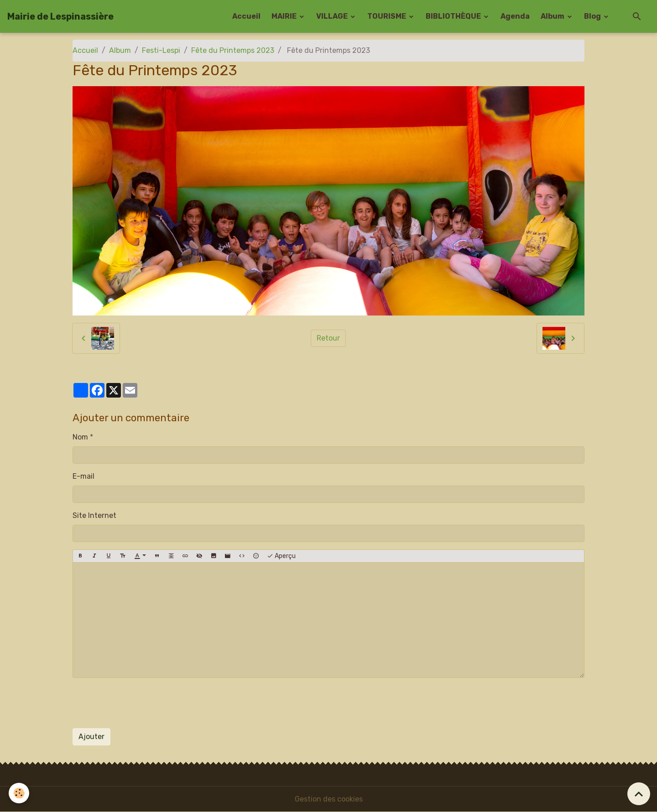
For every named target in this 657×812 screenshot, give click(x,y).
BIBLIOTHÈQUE (454, 16)
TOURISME (387, 16)
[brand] (60, 16)
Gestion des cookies (329, 799)
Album (553, 16)
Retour (328, 338)
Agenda (515, 16)
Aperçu (281, 556)
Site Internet (94, 515)
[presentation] (142, 703)
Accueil (246, 16)
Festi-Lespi (161, 50)
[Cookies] (19, 793)
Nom (80, 437)
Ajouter (91, 737)
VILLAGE (333, 16)
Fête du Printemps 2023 (233, 50)
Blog (593, 16)
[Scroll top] (639, 794)
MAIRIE (285, 16)
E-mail (83, 476)
